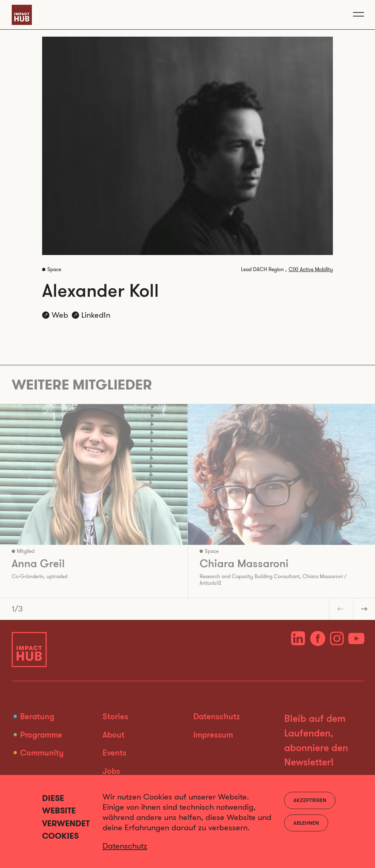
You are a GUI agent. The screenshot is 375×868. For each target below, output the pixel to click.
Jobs (111, 771)
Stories (115, 716)
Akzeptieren (310, 800)
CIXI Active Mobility (311, 269)
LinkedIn (96, 315)
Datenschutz (217, 716)
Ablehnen (306, 823)
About (114, 734)
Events (114, 752)
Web (60, 315)
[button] (340, 609)
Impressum (213, 734)
